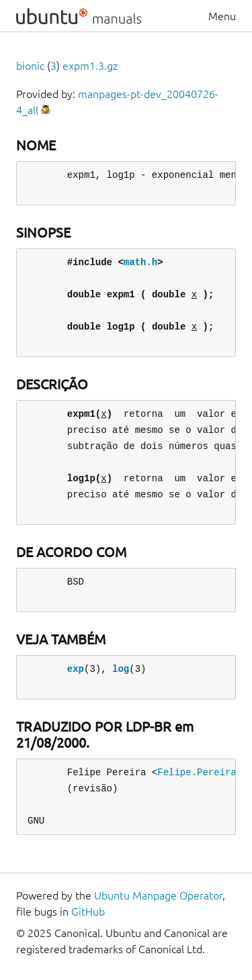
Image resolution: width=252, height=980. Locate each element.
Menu (222, 16)
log (121, 669)
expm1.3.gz (90, 66)
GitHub (88, 912)
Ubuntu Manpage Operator (158, 895)
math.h (140, 262)
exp (76, 669)
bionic (30, 66)
